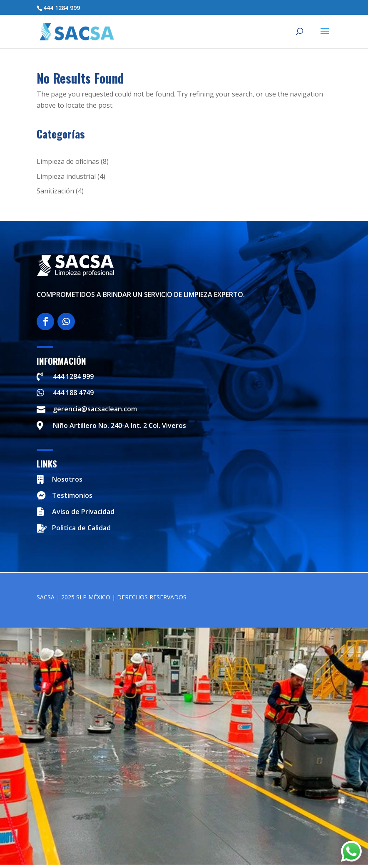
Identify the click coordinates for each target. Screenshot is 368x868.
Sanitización (55, 191)
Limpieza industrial (66, 176)
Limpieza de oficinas (68, 161)
